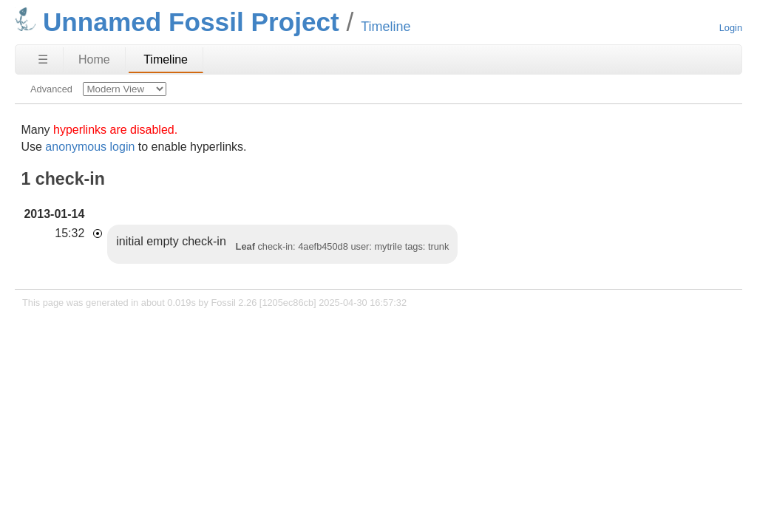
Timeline (166, 59)
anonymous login (90, 147)
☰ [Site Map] (43, 59)
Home (94, 59)
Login (731, 28)
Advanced (51, 89)
